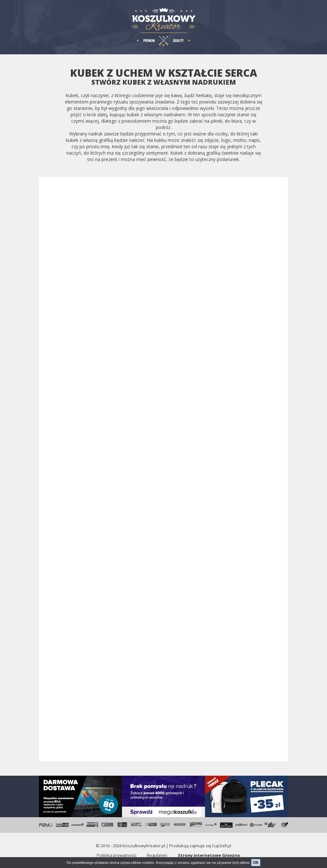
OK (256, 863)
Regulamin (157, 855)
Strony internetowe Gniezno (209, 855)
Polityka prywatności (117, 855)
